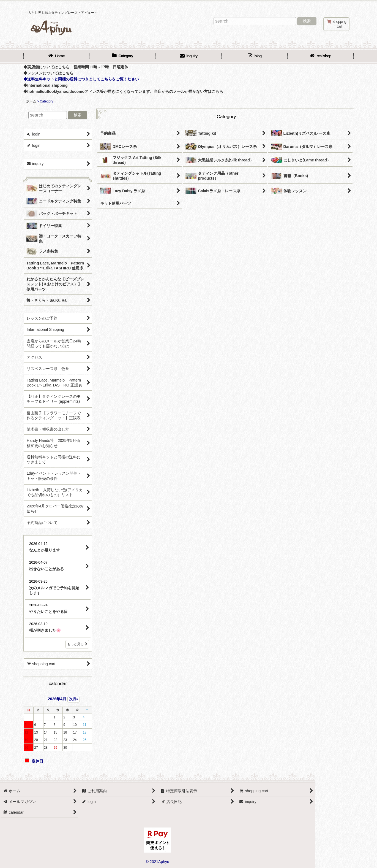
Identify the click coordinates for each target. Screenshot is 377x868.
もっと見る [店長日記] (77, 644)
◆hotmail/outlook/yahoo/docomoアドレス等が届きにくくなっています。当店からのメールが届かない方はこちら (123, 91)
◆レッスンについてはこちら (48, 73)
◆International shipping (46, 85)
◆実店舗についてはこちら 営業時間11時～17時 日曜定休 (76, 67)
